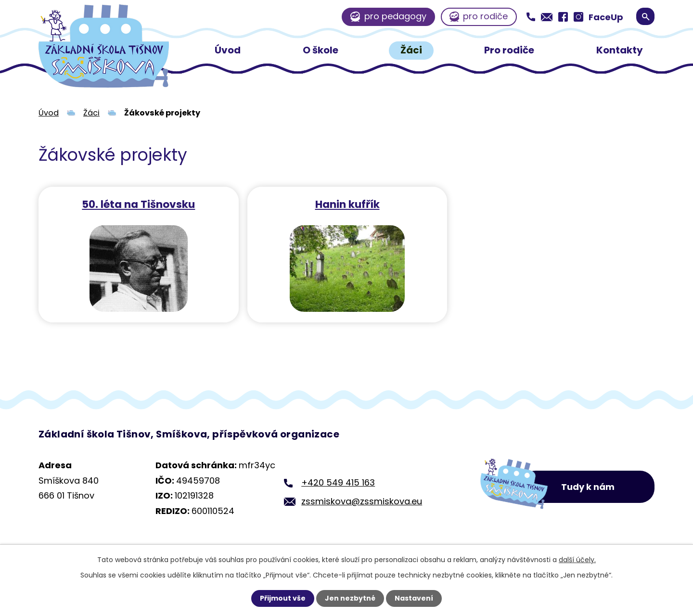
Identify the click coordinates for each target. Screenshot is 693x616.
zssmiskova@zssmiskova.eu (362, 501)
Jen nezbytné (350, 598)
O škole (321, 50)
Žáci (411, 50)
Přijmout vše (283, 598)
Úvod (228, 50)
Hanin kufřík (346, 204)
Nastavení (414, 598)
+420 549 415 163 (338, 482)
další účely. (577, 560)
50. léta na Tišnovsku (138, 204)
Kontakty (620, 50)
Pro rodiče (509, 50)
